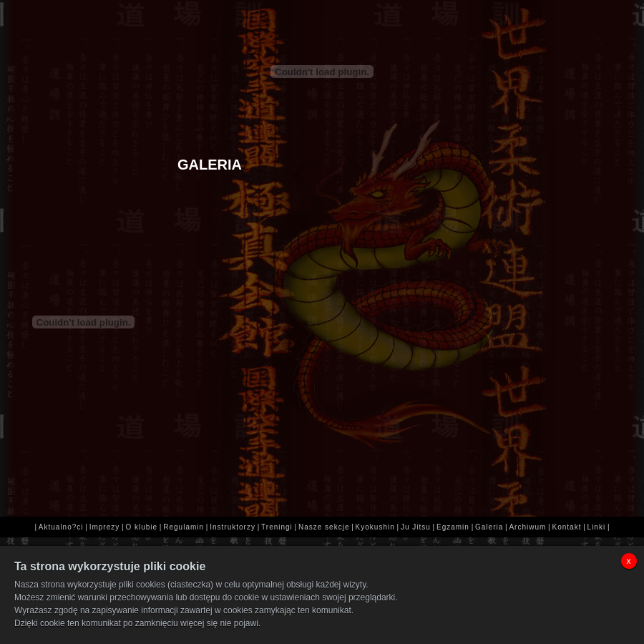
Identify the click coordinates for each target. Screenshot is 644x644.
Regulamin (184, 527)
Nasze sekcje (324, 527)
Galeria (489, 527)
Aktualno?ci (61, 527)
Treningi (277, 527)
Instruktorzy (233, 527)
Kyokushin (375, 527)
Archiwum (527, 527)
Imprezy (105, 527)
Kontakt (567, 527)
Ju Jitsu (416, 527)
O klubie (141, 527)
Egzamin (453, 527)
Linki (597, 527)
